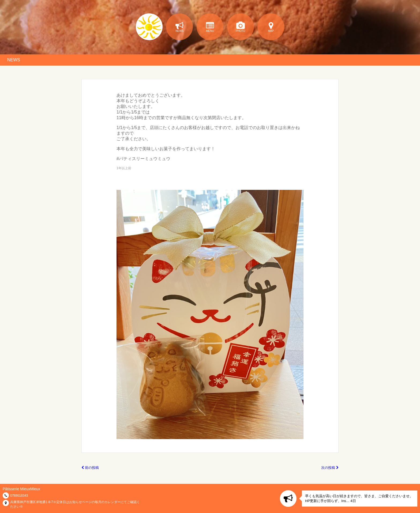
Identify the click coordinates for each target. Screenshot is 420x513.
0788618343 (19, 496)
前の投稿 (90, 468)
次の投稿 (330, 468)
